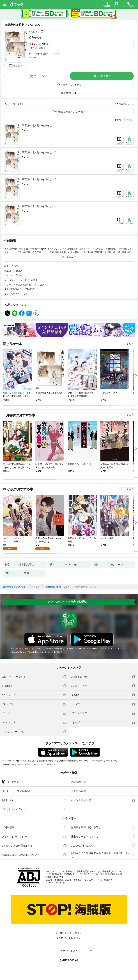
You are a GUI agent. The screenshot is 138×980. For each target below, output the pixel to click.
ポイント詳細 (37, 48)
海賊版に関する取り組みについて (21, 855)
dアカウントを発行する (69, 933)
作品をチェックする (71, 85)
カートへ (39, 76)
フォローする (42, 32)
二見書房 (18, 271)
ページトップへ (69, 951)
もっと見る (126, 344)
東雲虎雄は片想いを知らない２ (39, 152)
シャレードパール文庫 (27, 280)
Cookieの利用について (84, 846)
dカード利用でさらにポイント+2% (43, 54)
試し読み (18, 66)
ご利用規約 (8, 827)
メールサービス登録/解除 (16, 791)
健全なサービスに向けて (85, 836)
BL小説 (19, 275)
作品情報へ (67, 93)
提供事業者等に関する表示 (86, 827)
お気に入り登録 (126, 104)
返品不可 (32, 57)
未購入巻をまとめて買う (72, 112)
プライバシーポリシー (14, 836)
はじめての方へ (13, 782)
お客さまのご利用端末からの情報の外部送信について (100, 855)
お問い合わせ (9, 800)
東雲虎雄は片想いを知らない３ (39, 179)
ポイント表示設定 (81, 800)
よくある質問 (78, 791)
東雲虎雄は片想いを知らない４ (39, 206)
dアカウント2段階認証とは (17, 846)
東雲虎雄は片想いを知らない (38, 125)
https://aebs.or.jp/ (57, 883)
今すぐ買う (104, 76)
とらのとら (34, 32)
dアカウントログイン (14, 809)
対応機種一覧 (78, 782)
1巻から (117, 120)
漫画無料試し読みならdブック (15, 587)
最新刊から (128, 120)
